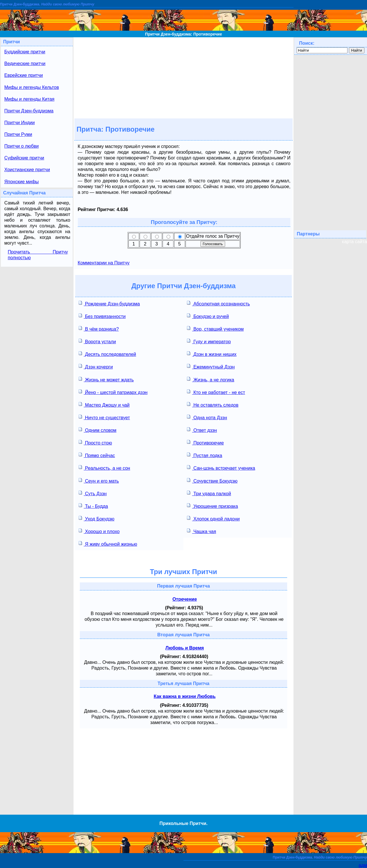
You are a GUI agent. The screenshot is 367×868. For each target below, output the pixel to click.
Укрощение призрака (213, 506)
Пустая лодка (205, 455)
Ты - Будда (93, 506)
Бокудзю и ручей (208, 316)
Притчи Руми (18, 134)
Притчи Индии (20, 123)
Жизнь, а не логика (211, 379)
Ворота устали (97, 341)
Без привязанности (102, 316)
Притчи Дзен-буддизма (29, 111)
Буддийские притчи (25, 52)
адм (363, 865)
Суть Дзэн (93, 493)
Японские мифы (22, 182)
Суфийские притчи (24, 158)
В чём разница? (99, 328)
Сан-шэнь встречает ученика (221, 468)
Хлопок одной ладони (213, 518)
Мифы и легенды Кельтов (32, 87)
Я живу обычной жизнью (108, 544)
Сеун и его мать (99, 480)
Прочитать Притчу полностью (38, 255)
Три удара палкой (209, 493)
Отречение (185, 599)
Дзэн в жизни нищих (212, 354)
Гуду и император (209, 341)
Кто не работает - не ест (216, 392)
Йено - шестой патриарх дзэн (113, 392)
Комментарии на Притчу (104, 263)
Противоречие (205, 442)
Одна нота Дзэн (207, 417)
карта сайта (355, 242)
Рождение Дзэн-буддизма (109, 303)
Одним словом (98, 430)
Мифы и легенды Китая (29, 99)
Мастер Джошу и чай (104, 404)
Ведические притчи (25, 64)
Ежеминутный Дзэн (211, 366)
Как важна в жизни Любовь (185, 696)
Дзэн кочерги (96, 366)
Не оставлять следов (213, 404)
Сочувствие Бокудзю (212, 480)
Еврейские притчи (24, 75)
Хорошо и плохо (99, 531)
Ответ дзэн (202, 430)
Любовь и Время (185, 648)
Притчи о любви (22, 146)
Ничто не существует (104, 417)
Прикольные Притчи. (183, 823)
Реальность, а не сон (105, 468)
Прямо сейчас (97, 455)
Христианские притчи (27, 170)
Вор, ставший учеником (215, 328)
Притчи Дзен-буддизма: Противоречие (183, 34)
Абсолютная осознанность (218, 303)
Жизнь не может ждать (106, 379)
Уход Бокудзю (97, 518)
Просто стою (95, 442)
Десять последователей (107, 354)
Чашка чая (201, 531)
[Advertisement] (183, 77)
